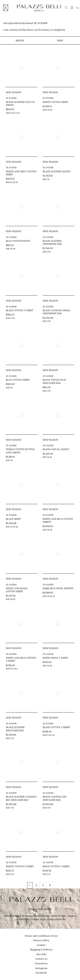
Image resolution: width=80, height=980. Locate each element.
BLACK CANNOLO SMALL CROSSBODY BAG (57, 312)
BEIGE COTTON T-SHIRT (56, 866)
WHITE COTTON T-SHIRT (20, 866)
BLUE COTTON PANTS (18, 241)
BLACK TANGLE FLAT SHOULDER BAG (54, 381)
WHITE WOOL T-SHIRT (55, 658)
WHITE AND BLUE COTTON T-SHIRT (21, 659)
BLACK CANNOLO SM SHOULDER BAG (55, 798)
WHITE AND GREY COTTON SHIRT (21, 173)
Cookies (41, 945)
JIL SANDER (11, 98)
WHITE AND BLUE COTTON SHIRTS (58, 520)
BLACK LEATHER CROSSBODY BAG (52, 242)
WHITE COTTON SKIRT (55, 102)
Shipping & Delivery (41, 949)
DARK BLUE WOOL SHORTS (58, 588)
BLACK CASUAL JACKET (56, 449)
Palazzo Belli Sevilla (40, 909)
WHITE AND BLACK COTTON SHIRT (17, 590)
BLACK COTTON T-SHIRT (20, 310)
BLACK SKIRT (13, 519)
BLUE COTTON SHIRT (18, 380)
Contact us (41, 959)
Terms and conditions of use (41, 936)
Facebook (41, 973)
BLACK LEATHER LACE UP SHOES (20, 103)
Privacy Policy (41, 940)
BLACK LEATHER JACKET (57, 171)
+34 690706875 (23, 919)
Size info (41, 954)
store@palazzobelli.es (53, 919)
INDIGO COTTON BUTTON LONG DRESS (20, 451)
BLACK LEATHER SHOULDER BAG (15, 729)
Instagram (41, 968)
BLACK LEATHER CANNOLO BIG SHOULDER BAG (21, 798)
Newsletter (41, 963)
